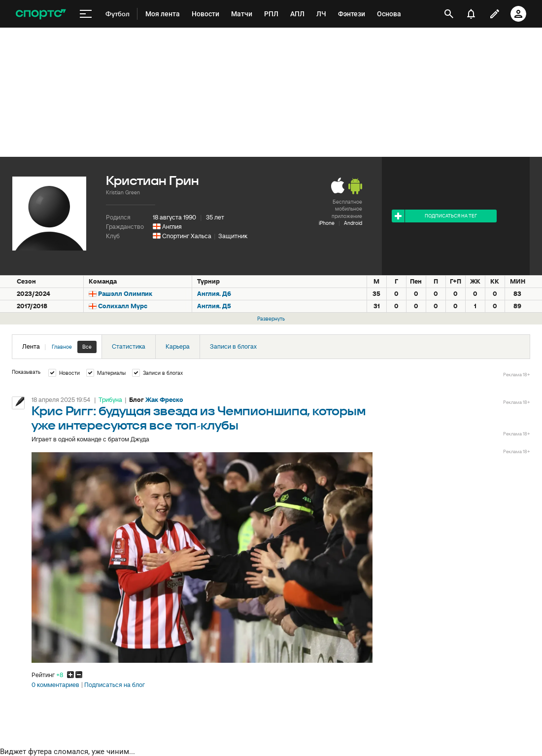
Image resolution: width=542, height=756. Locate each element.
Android (353, 223)
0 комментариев (55, 685)
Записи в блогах (233, 346)
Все (87, 347)
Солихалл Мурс (123, 306)
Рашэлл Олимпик (125, 294)
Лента (59, 347)
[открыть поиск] (449, 14)
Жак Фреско (164, 400)
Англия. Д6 (214, 294)
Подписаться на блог (115, 685)
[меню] (86, 14)
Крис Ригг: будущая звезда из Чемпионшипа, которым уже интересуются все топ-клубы (199, 419)
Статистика (129, 346)
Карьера (178, 346)
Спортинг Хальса (187, 236)
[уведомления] (471, 14)
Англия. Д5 (214, 306)
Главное (62, 347)
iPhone (327, 223)
